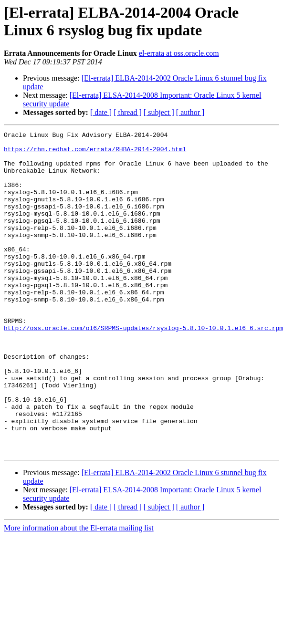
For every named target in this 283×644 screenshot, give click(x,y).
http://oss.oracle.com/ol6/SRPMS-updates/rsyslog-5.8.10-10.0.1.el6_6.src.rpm (143, 368)
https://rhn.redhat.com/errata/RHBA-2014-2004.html (95, 153)
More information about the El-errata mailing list (79, 592)
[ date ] (101, 112)
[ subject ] (159, 112)
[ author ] (190, 112)
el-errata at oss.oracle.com (179, 53)
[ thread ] (128, 112)
